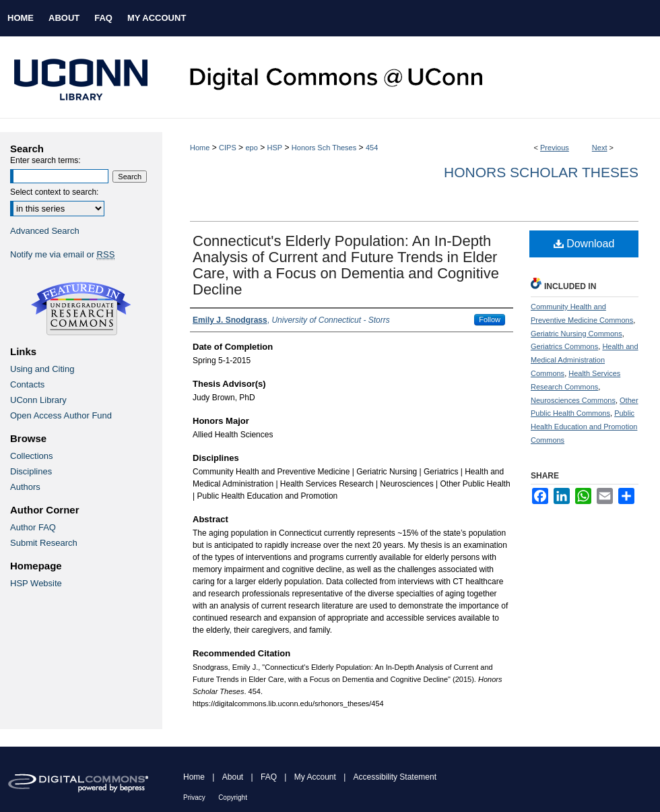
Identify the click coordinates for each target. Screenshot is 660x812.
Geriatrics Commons (564, 346)
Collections (32, 456)
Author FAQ (33, 527)
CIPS (228, 148)
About (233, 777)
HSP (275, 148)
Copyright (233, 798)
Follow (490, 319)
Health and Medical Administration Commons (585, 360)
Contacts (27, 384)
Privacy (194, 798)
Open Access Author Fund (61, 415)
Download (584, 244)
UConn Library (38, 400)
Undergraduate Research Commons (81, 309)
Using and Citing (42, 369)
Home (200, 148)
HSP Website (36, 583)
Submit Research (44, 543)
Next (600, 148)
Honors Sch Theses (324, 148)
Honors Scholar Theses (541, 172)
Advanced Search (45, 231)
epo (251, 148)
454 (372, 148)
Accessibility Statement (395, 777)
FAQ (269, 777)
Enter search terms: (45, 160)
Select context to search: (54, 192)
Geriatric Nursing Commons (576, 334)
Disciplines (31, 471)
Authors (25, 487)
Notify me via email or (62, 254)
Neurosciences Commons (573, 400)
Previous (555, 148)
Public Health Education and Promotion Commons (584, 427)
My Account (315, 777)
